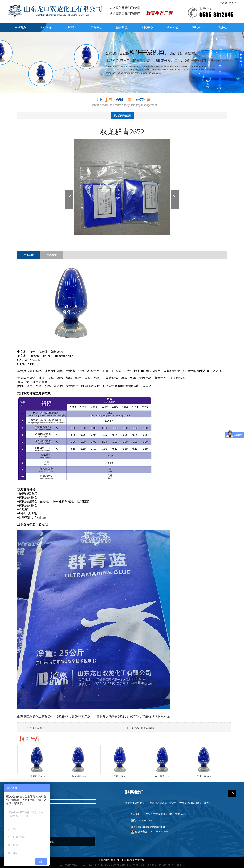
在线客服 (241, 59)
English (233, 3)
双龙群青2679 (204, 776)
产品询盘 (52, 255)
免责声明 (140, 860)
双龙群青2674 (79, 776)
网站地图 (105, 860)
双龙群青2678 (162, 776)
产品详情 (29, 255)
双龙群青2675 (121, 776)
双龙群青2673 (149, 728)
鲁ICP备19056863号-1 (123, 860)
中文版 (223, 3)
